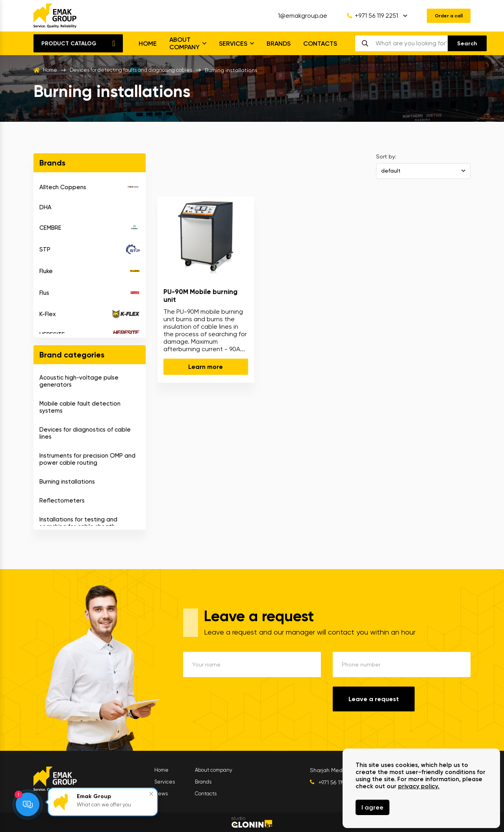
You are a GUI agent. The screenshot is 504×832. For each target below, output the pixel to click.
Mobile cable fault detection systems (80, 407)
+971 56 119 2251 (366, 16)
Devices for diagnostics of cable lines (85, 433)
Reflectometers (62, 501)
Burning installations (67, 482)
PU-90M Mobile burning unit (200, 296)
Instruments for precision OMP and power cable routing (87, 459)
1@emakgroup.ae (296, 16)
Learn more (206, 367)
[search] (411, 43)
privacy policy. (419, 786)
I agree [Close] (372, 807)
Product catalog (69, 44)
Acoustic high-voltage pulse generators (79, 381)
